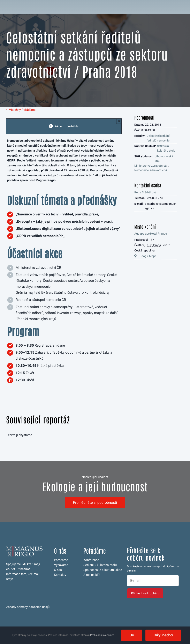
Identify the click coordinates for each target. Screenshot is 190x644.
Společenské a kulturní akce (103, 570)
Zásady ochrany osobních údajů (28, 607)
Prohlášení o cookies (102, 635)
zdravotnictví (158, 170)
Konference (91, 560)
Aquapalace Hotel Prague (151, 234)
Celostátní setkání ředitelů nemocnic (158, 138)
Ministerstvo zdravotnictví (151, 166)
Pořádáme (61, 560)
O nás (58, 570)
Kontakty (60, 575)
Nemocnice (142, 170)
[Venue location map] (155, 294)
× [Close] (119, 121)
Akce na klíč (92, 575)
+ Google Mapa (147, 256)
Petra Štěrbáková (145, 192)
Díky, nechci (163, 635)
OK (132, 635)
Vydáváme (61, 565)
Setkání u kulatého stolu (166, 148)
